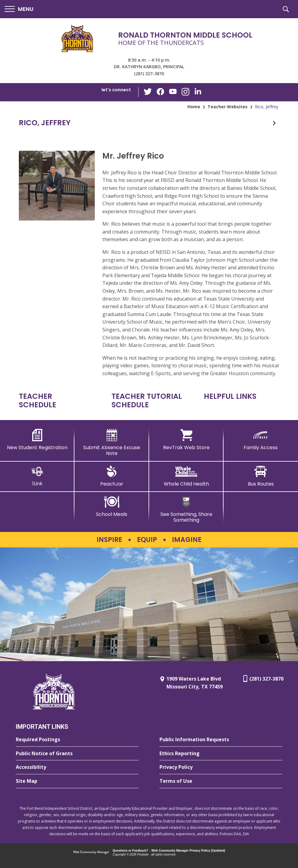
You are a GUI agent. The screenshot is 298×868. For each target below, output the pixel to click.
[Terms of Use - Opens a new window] (221, 781)
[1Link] (37, 476)
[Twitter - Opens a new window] (149, 92)
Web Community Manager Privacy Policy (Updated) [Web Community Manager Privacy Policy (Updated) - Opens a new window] (188, 851)
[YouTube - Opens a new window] (173, 92)
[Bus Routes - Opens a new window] (261, 476)
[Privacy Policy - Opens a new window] (221, 767)
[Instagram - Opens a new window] (185, 92)
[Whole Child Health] (186, 476)
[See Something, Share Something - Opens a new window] (186, 509)
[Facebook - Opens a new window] (161, 92)
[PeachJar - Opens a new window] (112, 476)
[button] (19, 9)
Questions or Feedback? (130, 851)
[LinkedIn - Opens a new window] (197, 92)
